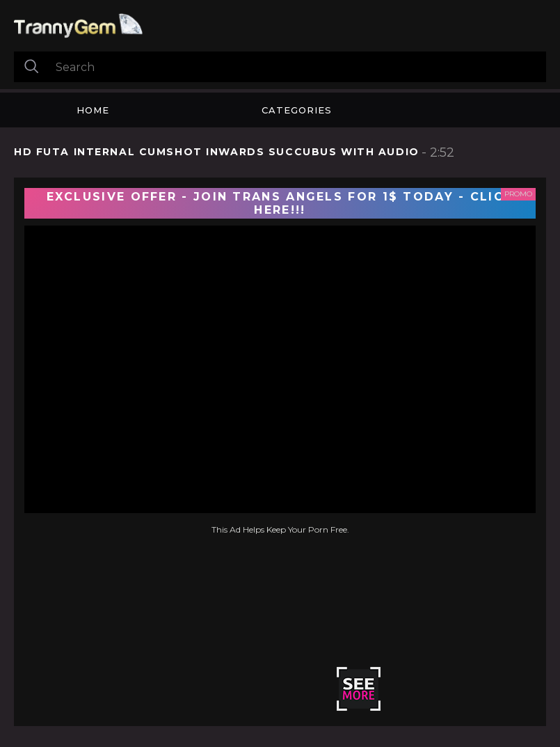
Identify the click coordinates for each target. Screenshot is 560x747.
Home (93, 110)
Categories (297, 110)
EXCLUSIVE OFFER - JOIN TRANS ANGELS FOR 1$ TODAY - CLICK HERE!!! (280, 203)
